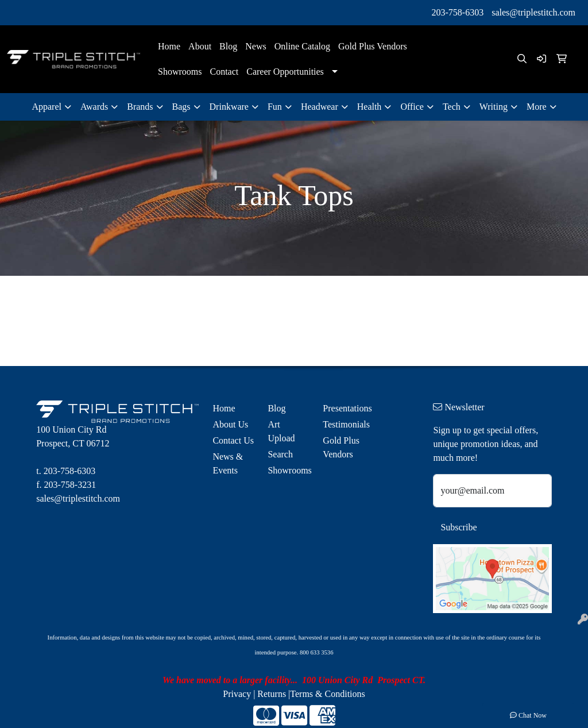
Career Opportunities (285, 72)
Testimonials (343, 424)
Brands (140, 107)
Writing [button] (494, 107)
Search (280, 454)
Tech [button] (452, 107)
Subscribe (459, 527)
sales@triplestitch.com (533, 12)
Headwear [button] (320, 107)
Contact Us (233, 440)
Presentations (343, 408)
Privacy (237, 694)
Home (169, 46)
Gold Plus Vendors (373, 46)
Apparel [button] (47, 107)
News (256, 46)
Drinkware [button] (229, 107)
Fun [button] (275, 107)
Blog (228, 46)
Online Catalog (302, 46)
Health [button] (370, 107)
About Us (230, 424)
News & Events (228, 463)
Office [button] (412, 107)
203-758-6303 (458, 12)
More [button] (537, 107)
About (200, 46)
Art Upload (281, 431)
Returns (272, 694)
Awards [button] (94, 107)
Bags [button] (181, 107)
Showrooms (180, 72)
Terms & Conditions (327, 694)
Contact (224, 72)
